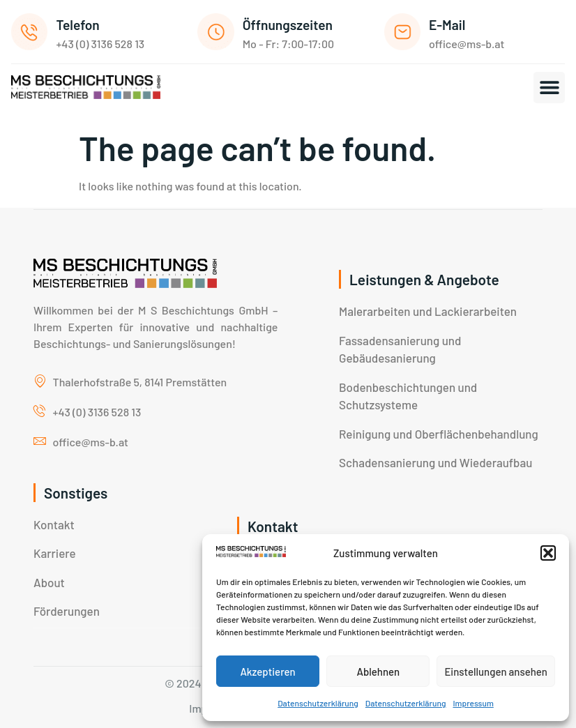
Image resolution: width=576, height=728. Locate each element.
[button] (548, 553)
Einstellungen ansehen (496, 672)
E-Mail (447, 25)
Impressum (473, 703)
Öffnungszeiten (288, 25)
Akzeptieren (267, 672)
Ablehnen (378, 672)
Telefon (77, 25)
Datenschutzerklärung (318, 703)
